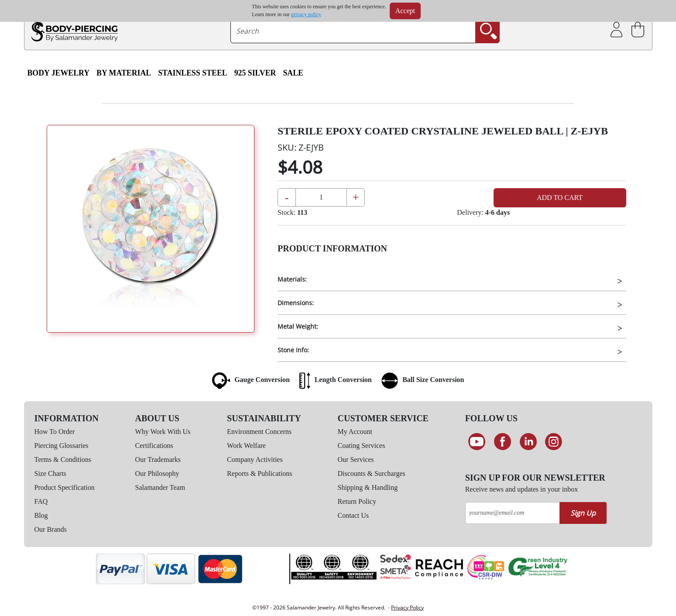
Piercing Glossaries (62, 446)
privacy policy (306, 14)
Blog (41, 515)
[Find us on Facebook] (503, 442)
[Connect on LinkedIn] (528, 442)
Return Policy (357, 501)
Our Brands (51, 529)
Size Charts (50, 473)
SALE (293, 73)
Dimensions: (296, 303)
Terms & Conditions (63, 459)
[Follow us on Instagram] (554, 442)
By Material (124, 73)
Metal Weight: (298, 326)
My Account (355, 432)
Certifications (154, 446)
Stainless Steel (192, 73)
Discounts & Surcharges (372, 473)
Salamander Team (160, 487)
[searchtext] (353, 31)
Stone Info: (293, 350)
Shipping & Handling (368, 487)
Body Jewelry (59, 73)
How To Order (55, 432)
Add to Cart (560, 198)
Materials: (292, 279)
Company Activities (255, 459)
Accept (405, 11)
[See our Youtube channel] (477, 442)
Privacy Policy (407, 607)
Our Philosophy (157, 473)
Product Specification (65, 487)
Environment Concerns (259, 432)
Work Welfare (246, 446)
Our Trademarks (158, 459)
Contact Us (353, 515)
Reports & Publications (259, 473)
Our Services (356, 459)
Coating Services (362, 446)
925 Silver (255, 73)
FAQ (41, 501)
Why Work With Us (163, 432)
